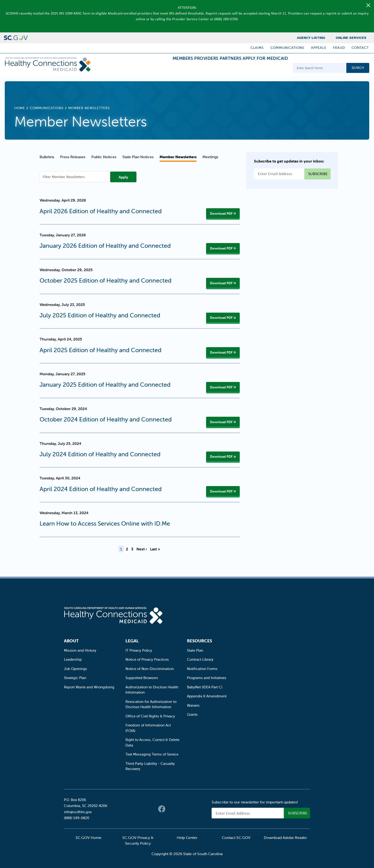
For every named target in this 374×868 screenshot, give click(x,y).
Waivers (193, 705)
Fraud (339, 48)
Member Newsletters (178, 157)
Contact (360, 48)
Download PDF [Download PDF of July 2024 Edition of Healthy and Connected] (221, 457)
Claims (257, 48)
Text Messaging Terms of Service (152, 754)
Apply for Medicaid (262, 69)
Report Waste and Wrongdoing (89, 687)
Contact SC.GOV (236, 838)
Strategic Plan (75, 678)
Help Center (187, 838)
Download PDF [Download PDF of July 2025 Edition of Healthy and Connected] (221, 318)
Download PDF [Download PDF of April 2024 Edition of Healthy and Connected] (221, 491)
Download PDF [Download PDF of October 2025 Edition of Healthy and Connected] (221, 283)
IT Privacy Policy (139, 650)
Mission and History (80, 650)
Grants (192, 714)
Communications (287, 48)
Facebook (162, 809)
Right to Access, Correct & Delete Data (152, 742)
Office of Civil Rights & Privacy (150, 716)
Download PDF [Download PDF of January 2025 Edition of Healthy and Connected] (221, 387)
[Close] (368, 5)
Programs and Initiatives (207, 678)
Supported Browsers (142, 678)
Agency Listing (311, 38)
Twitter (171, 809)
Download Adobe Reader (285, 838)
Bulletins (47, 157)
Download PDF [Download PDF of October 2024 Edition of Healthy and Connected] (221, 422)
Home (20, 108)
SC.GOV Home (88, 838)
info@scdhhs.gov (78, 812)
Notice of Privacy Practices (147, 659)
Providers (188, 69)
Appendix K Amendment (207, 696)
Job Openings (75, 669)
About (71, 641)
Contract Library (200, 659)
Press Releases (73, 157)
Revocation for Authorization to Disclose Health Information (151, 704)
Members (157, 69)
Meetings (210, 157)
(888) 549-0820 (77, 818)
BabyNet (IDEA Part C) (205, 687)
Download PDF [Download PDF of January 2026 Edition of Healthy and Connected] (221, 248)
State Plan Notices (138, 157)
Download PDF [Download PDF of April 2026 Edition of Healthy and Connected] (221, 213)
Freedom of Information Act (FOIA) (148, 728)
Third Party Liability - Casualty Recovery (150, 766)
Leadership (73, 659)
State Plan (195, 650)
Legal (132, 641)
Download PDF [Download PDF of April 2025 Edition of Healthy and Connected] (221, 352)
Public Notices (104, 157)
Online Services (351, 38)
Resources (200, 641)
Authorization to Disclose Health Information (152, 690)
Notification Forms (202, 669)
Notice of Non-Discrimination (150, 669)
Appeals (319, 48)
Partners (220, 69)
